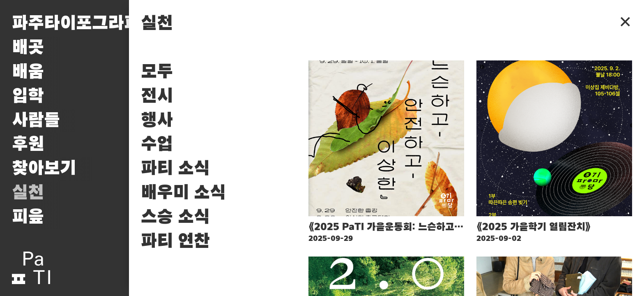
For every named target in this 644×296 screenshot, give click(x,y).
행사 (157, 121)
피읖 (28, 217)
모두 (157, 72)
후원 (28, 145)
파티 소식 (175, 169)
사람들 (36, 121)
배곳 (28, 48)
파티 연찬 (175, 242)
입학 (28, 96)
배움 (28, 72)
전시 (157, 96)
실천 (28, 193)
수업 (157, 145)
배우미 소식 (183, 193)
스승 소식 (175, 217)
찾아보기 (44, 169)
